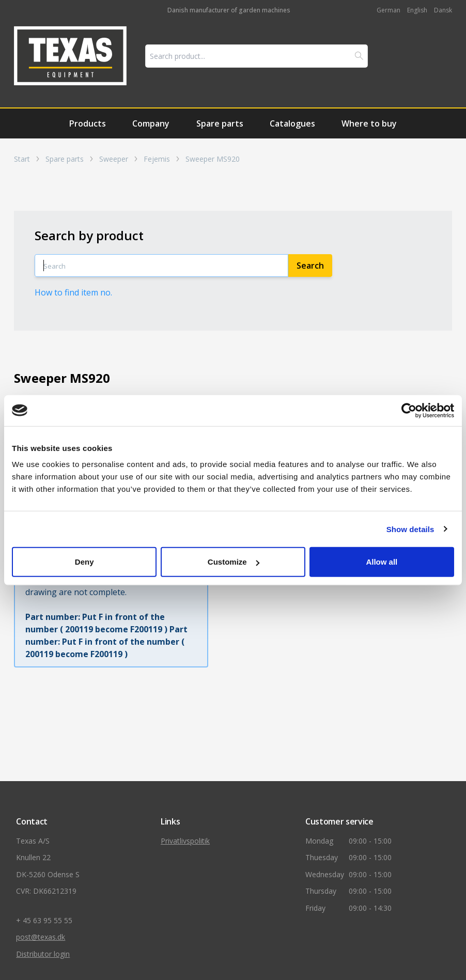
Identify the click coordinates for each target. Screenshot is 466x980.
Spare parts (220, 123)
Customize (234, 562)
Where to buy (369, 123)
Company (151, 123)
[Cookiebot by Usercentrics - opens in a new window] (409, 410)
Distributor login (43, 954)
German (389, 10)
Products (88, 123)
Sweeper (114, 159)
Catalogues (292, 123)
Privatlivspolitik (185, 841)
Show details (410, 529)
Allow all (382, 562)
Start (22, 159)
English (417, 10)
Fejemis (157, 159)
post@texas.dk (41, 937)
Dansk (443, 10)
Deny (84, 562)
